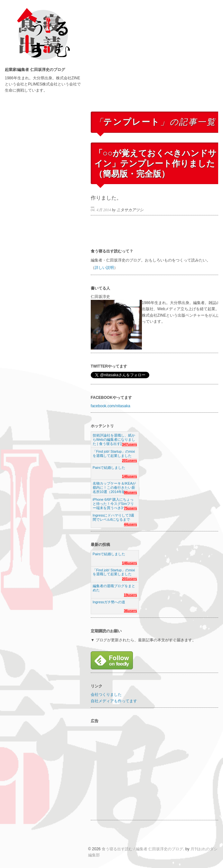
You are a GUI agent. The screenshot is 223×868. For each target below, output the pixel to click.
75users (130, 508)
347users (130, 444)
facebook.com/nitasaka (111, 406)
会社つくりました (106, 695)
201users (130, 460)
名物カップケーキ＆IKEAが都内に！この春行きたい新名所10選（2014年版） (114, 486)
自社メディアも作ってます (114, 701)
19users (130, 595)
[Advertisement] (156, 62)
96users (130, 492)
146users (130, 476)
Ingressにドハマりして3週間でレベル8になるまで (113, 517)
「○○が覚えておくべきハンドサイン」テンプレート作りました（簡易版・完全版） (155, 163)
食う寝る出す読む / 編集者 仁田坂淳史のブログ (142, 849)
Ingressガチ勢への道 (109, 602)
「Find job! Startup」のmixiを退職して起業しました (114, 454)
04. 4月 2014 (101, 210)
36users (130, 611)
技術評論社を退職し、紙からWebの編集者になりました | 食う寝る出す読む (114, 438)
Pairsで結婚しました (109, 468)
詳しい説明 (104, 268)
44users (130, 524)
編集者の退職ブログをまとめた (114, 588)
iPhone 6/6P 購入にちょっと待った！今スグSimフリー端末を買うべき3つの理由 (115, 502)
